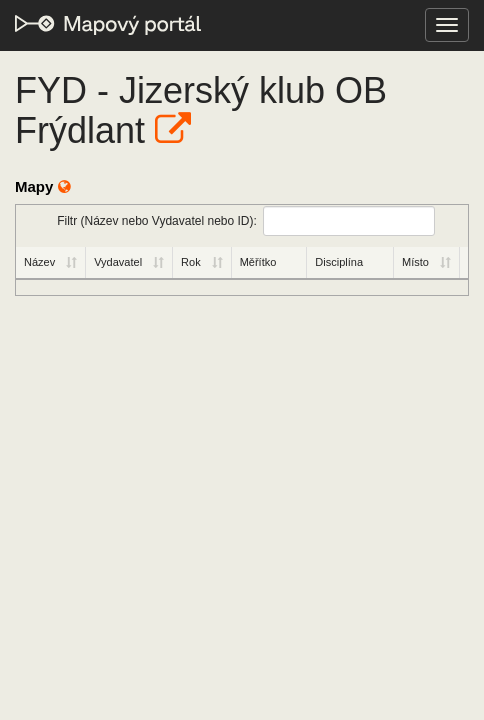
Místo (415, 262)
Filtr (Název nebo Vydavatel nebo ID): (246, 221)
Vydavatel (118, 262)
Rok (191, 262)
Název (39, 262)
